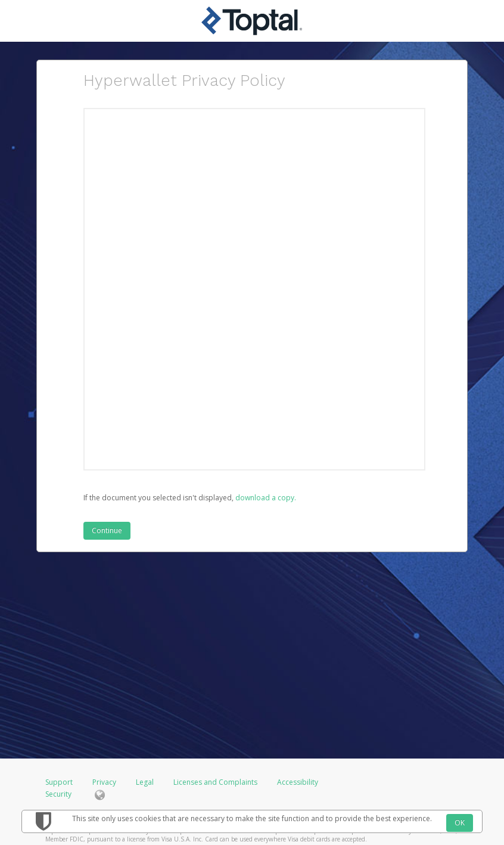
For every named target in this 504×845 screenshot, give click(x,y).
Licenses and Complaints (216, 782)
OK (460, 823)
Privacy (104, 782)
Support (59, 782)
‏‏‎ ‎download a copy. (265, 498)
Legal (145, 782)
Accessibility (298, 782)
